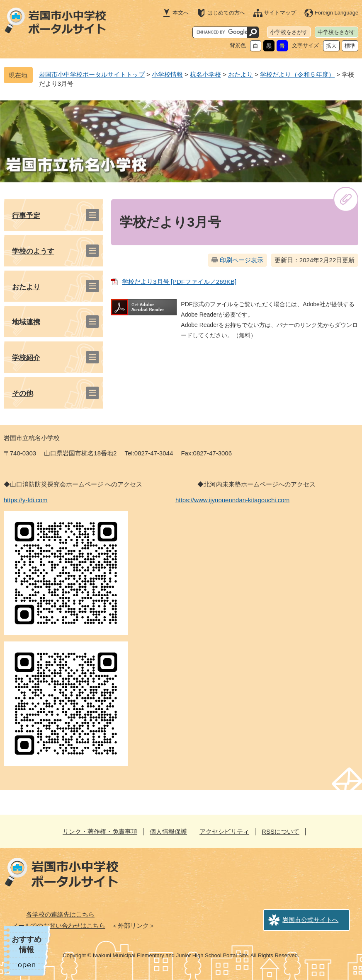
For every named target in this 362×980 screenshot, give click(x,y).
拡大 (331, 46)
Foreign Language (337, 13)
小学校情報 (167, 74)
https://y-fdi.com (26, 500)
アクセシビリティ (224, 831)
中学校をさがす (336, 32)
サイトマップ (280, 13)
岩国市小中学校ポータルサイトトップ (92, 74)
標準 (350, 46)
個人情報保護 (168, 831)
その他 (23, 393)
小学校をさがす (289, 32)
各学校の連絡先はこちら (60, 914)
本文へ (181, 13)
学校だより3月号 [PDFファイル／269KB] (179, 282)
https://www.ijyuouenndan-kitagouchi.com (232, 500)
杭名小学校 (205, 74)
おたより (241, 74)
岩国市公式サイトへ (310, 920)
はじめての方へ (226, 13)
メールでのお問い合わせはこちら (59, 926)
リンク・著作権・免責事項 (100, 831)
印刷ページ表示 (242, 260)
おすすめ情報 (27, 945)
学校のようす (33, 251)
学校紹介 (26, 358)
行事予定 (26, 216)
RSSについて (281, 831)
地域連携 (26, 322)
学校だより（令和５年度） (297, 74)
